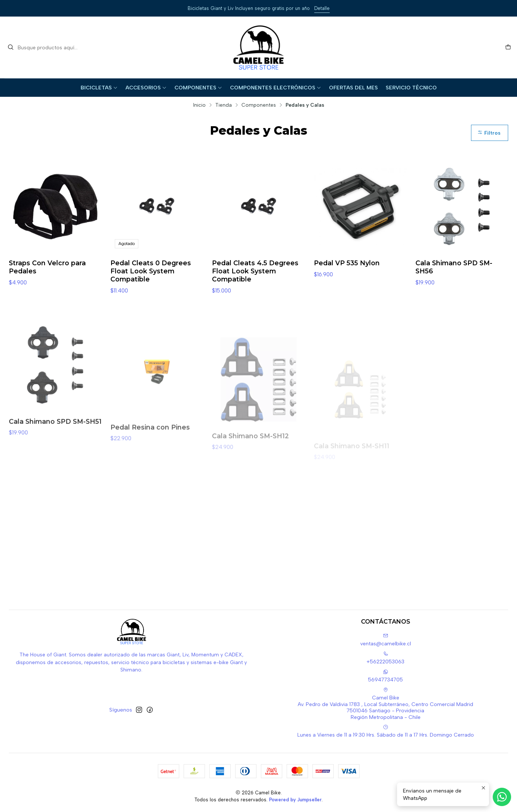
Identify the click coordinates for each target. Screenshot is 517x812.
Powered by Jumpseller (295, 800)
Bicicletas (99, 88)
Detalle (322, 8)
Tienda (224, 105)
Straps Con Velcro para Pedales (47, 267)
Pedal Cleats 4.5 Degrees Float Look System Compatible (255, 271)
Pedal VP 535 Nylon (347, 263)
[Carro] (508, 47)
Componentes (198, 88)
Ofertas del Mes (353, 88)
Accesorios (146, 88)
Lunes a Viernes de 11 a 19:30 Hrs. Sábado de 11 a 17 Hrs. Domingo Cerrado (386, 731)
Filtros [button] (489, 133)
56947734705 (385, 676)
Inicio (199, 105)
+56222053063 (385, 658)
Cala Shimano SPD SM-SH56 (454, 267)
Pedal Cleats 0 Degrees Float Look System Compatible (151, 271)
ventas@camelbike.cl (386, 640)
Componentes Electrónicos (276, 88)
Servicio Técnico (411, 88)
